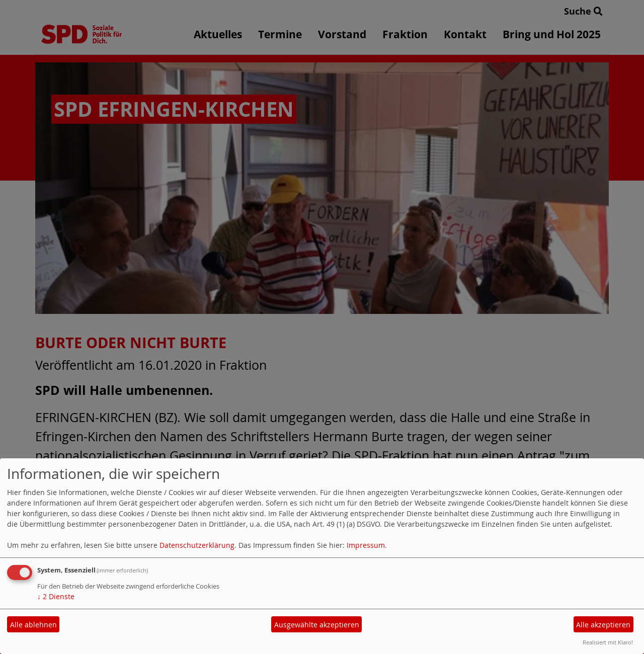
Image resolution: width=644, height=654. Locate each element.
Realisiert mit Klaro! (608, 642)
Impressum (366, 545)
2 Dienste (56, 596)
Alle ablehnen (33, 625)
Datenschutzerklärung (197, 545)
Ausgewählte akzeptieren (317, 625)
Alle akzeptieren (603, 625)
